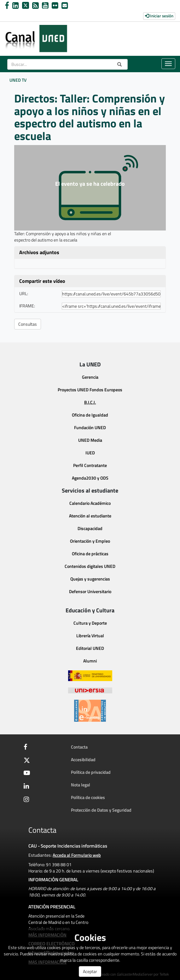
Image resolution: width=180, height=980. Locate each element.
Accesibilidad (83, 759)
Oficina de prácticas (90, 554)
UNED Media (90, 440)
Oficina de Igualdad (90, 415)
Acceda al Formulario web (77, 855)
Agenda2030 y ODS (90, 478)
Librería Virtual (90, 636)
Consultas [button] (28, 324)
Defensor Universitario (90, 591)
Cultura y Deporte (90, 623)
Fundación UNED (90, 427)
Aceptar (90, 971)
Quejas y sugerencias (90, 579)
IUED (90, 453)
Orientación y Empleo (90, 541)
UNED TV (18, 80)
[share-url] (111, 294)
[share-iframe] (111, 306)
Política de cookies (88, 797)
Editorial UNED (90, 648)
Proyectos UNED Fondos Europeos (90, 390)
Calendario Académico (90, 503)
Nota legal (81, 785)
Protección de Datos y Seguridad (101, 810)
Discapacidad (90, 528)
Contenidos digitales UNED (90, 566)
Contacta (79, 747)
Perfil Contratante (90, 465)
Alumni (90, 661)
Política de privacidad (91, 772)
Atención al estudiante (90, 516)
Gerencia (90, 377)
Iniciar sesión (159, 16)
